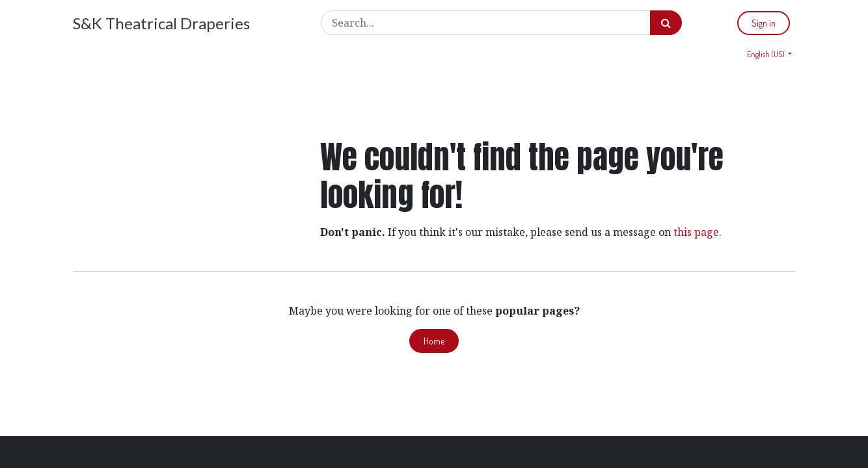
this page (696, 232)
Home (434, 341)
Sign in (764, 23)
